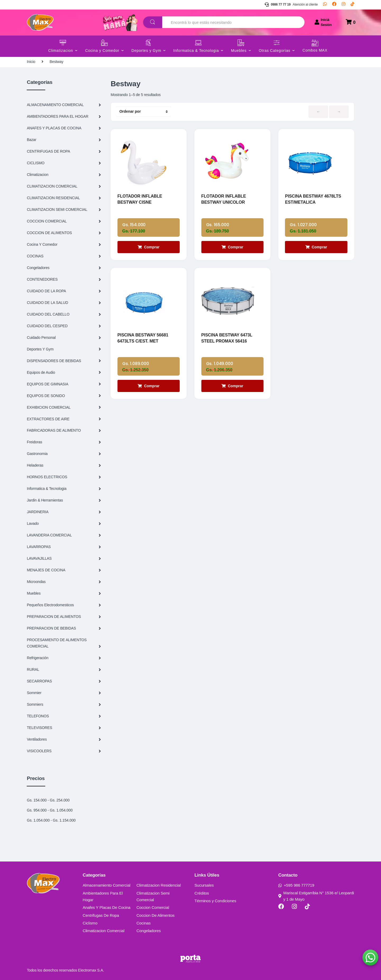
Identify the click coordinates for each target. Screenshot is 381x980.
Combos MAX (315, 50)
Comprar (148, 247)
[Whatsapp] (325, 5)
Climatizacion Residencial (159, 885)
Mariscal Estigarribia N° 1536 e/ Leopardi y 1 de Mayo (316, 896)
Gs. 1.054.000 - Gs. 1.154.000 (51, 820)
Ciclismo (90, 923)
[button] (370, 958)
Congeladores (149, 931)
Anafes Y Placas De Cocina (107, 907)
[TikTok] (352, 5)
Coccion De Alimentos (156, 915)
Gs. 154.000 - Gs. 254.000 (48, 800)
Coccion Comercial (153, 907)
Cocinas (144, 923)
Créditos (202, 893)
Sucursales (204, 885)
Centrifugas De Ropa (101, 915)
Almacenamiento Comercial (107, 885)
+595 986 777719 (296, 885)
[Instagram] (343, 5)
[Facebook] (334, 5)
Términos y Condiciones (215, 901)
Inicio (31, 62)
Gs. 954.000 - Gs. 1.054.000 (50, 810)
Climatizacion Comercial (104, 931)
